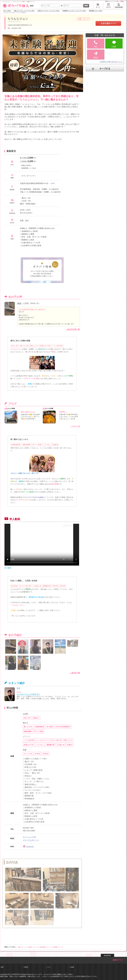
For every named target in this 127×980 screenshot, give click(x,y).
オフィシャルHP (29, 837)
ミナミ (49, 967)
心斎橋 (72, 967)
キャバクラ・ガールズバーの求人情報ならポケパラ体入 (54, 974)
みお (19, 303)
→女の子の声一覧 (73, 329)
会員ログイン (118, 960)
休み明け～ (63, 412)
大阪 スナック (22, 947)
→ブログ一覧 (75, 426)
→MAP (52, 183)
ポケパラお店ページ (31, 840)
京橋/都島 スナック (46, 947)
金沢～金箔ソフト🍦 (28, 412)
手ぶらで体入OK (25, 586)
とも (6, 408)
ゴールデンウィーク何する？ (28, 694)
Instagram (28, 846)
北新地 (26, 967)
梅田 (2, 967)
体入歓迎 (14, 586)
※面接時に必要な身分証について (111, 62)
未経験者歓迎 (16, 445)
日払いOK (15, 346)
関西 (18, 6)
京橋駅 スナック (58, 947)
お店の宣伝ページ (108, 23)
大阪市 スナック (33, 947)
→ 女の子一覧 (75, 673)
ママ (18, 688)
